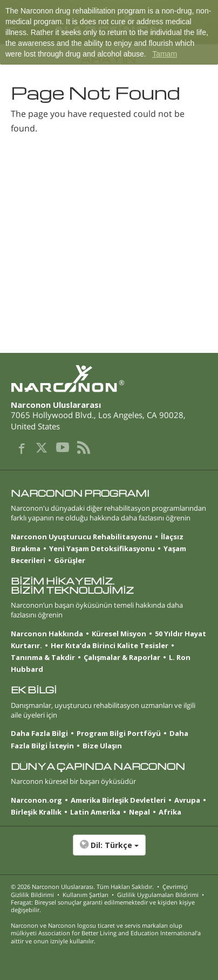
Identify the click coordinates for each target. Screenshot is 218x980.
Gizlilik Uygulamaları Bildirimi (158, 895)
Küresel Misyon (119, 634)
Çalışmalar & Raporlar (122, 657)
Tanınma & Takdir (43, 657)
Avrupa (187, 800)
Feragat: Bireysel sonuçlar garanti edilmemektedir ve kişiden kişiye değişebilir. (103, 906)
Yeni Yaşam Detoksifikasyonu (102, 548)
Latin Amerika (95, 812)
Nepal (139, 812)
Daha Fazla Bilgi (39, 733)
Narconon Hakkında (47, 634)
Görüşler (70, 560)
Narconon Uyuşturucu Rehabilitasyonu (81, 537)
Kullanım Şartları (86, 895)
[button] (109, 851)
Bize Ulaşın (102, 746)
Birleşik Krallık (36, 812)
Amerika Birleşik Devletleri (118, 800)
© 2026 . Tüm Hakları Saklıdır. (82, 887)
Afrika (170, 812)
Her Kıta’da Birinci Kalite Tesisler (110, 645)
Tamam (165, 54)
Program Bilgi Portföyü (119, 733)
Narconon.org (36, 800)
